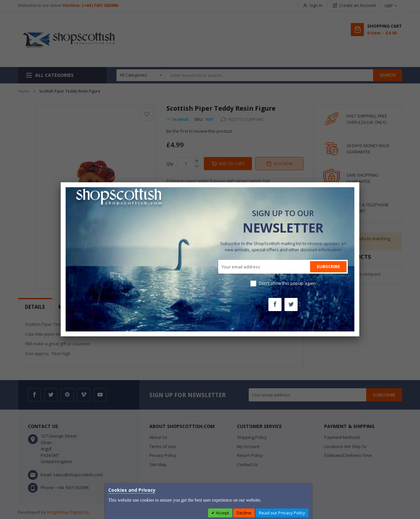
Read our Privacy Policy (282, 513)
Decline (244, 513)
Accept (222, 513)
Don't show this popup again (287, 283)
